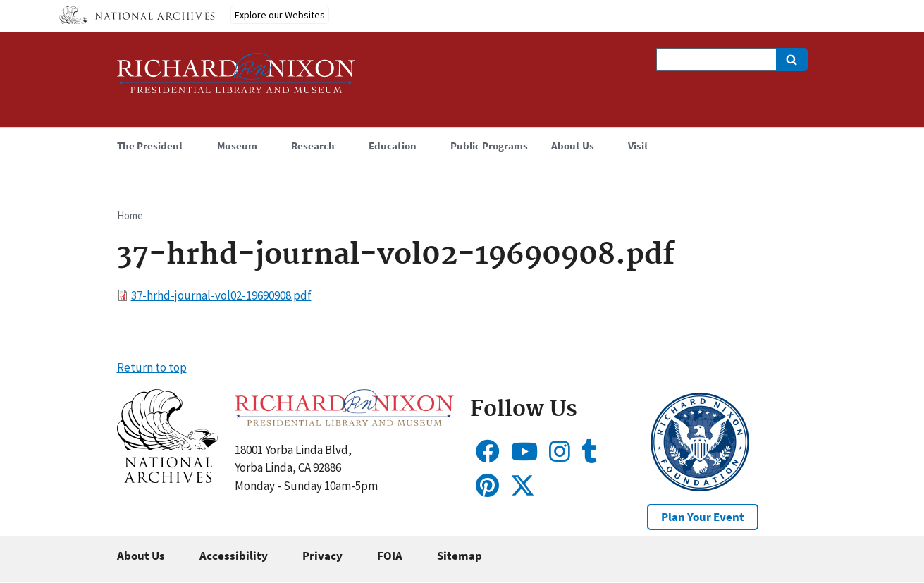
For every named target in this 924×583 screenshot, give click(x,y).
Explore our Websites (280, 15)
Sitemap (460, 556)
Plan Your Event (703, 517)
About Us (141, 556)
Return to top (152, 367)
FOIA (390, 556)
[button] (167, 479)
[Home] (236, 79)
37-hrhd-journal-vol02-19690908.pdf (221, 295)
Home (130, 215)
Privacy (322, 556)
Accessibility (234, 556)
